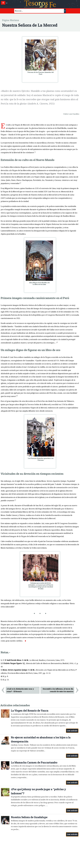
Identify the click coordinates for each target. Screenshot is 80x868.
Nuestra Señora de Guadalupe (29, 817)
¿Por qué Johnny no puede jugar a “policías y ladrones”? (38, 791)
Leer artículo (72, 731)
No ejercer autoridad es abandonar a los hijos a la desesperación (41, 739)
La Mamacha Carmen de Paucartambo (34, 762)
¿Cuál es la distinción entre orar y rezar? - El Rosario (20, 690)
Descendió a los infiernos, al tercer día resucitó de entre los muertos (58, 690)
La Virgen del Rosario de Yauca (30, 711)
